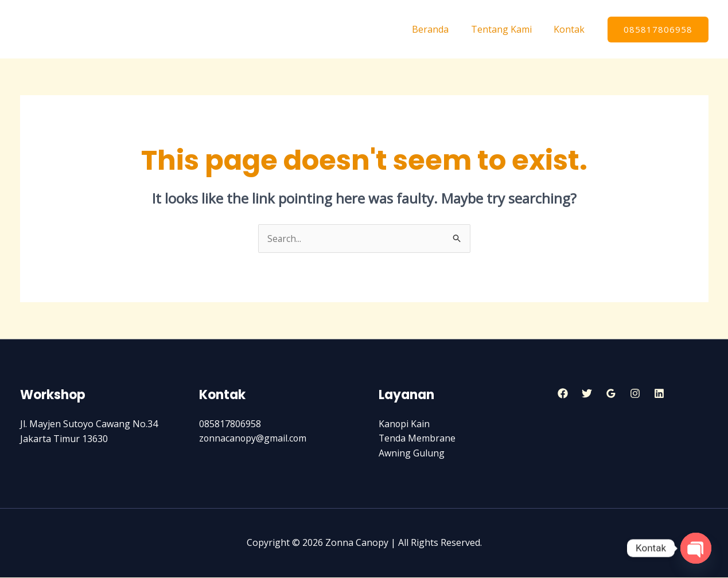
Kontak (571, 29)
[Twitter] (587, 393)
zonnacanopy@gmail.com (254, 439)
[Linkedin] (659, 393)
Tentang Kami (507, 29)
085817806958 (230, 424)
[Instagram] (635, 393)
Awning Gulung (412, 454)
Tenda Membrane (417, 439)
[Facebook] (563, 393)
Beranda (440, 29)
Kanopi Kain (404, 424)
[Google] (611, 393)
